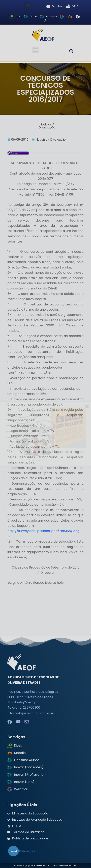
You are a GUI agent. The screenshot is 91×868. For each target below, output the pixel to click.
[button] (28, 5)
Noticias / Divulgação (51, 140)
